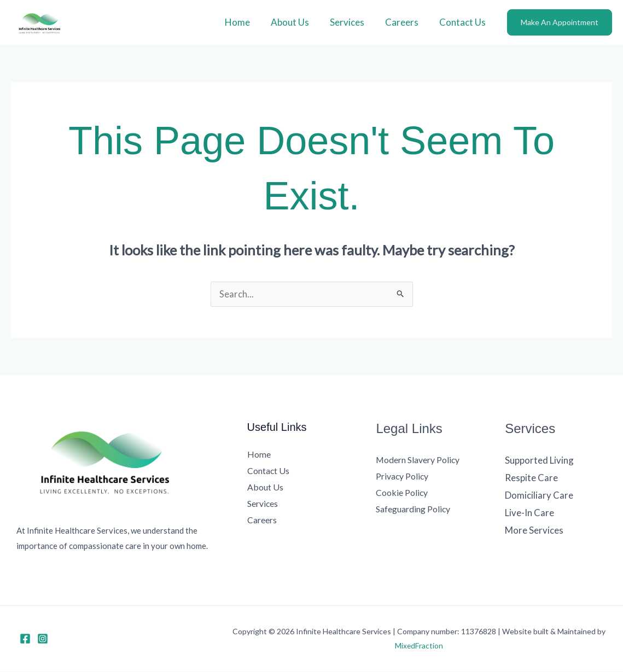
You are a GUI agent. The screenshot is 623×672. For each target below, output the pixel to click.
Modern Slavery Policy (418, 460)
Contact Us (464, 22)
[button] (560, 22)
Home (247, 22)
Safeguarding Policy (413, 509)
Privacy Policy (403, 477)
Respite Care (531, 478)
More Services (534, 530)
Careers (405, 22)
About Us (298, 22)
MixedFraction (419, 646)
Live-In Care (529, 513)
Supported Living (539, 461)
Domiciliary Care (539, 495)
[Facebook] (25, 639)
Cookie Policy (402, 492)
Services (353, 22)
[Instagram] (43, 639)
